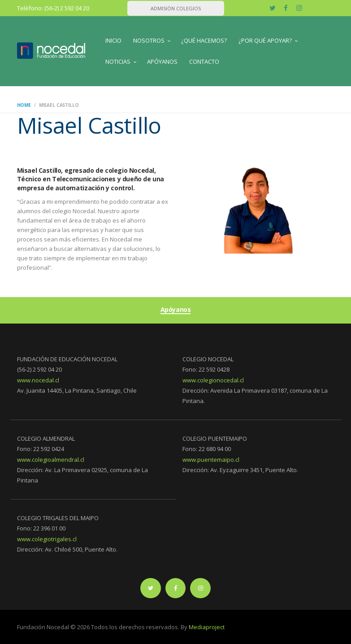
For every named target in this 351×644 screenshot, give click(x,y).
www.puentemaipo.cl (211, 460)
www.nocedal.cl (38, 380)
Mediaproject (207, 627)
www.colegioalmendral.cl (51, 460)
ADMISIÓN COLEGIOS (176, 8)
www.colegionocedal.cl (213, 380)
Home (24, 105)
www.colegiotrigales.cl (47, 539)
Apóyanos (176, 310)
